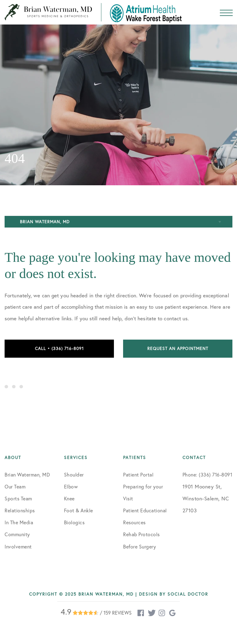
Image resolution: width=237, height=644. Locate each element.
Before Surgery (139, 547)
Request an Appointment (178, 348)
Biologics (74, 522)
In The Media (19, 522)
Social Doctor (188, 594)
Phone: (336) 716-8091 (207, 475)
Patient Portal (138, 475)
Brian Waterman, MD (27, 475)
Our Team (15, 487)
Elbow (71, 487)
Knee (69, 499)
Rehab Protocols (141, 534)
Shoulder (74, 475)
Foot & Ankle (79, 510)
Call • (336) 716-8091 (59, 348)
